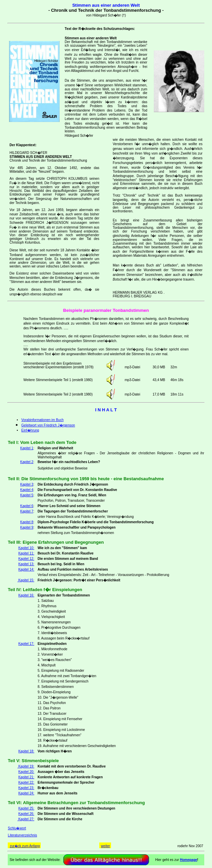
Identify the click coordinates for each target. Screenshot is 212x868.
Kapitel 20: (26, 772)
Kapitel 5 (27, 495)
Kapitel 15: (26, 580)
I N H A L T (106, 410)
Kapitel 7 (27, 511)
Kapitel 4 (27, 490)
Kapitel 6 (27, 506)
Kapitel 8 (27, 522)
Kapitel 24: (26, 793)
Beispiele (73, 310)
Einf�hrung (30, 430)
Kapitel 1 (27, 448)
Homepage (189, 860)
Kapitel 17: (26, 644)
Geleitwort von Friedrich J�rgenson (48, 425)
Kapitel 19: (26, 766)
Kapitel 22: (26, 782)
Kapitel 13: (26, 564)
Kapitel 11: (26, 553)
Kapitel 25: (26, 808)
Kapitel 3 (27, 484)
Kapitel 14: (26, 569)
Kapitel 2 (27, 462)
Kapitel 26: (26, 814)
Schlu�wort (17, 828)
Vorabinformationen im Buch (42, 420)
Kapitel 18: (26, 751)
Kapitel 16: (26, 595)
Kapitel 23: (26, 788)
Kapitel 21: (26, 777)
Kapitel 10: (26, 548)
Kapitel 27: (26, 819)
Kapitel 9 (27, 527)
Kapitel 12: (26, 559)
